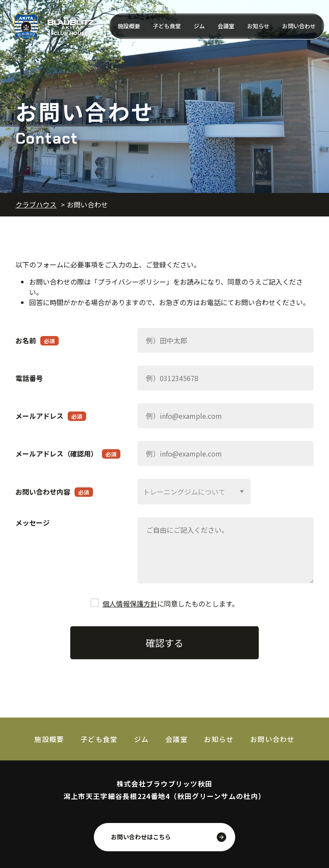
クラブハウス (36, 204)
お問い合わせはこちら (141, 836)
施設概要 (129, 26)
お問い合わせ (299, 26)
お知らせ (258, 26)
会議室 (226, 26)
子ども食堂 (167, 26)
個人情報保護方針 (130, 603)
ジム (199, 26)
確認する (164, 642)
